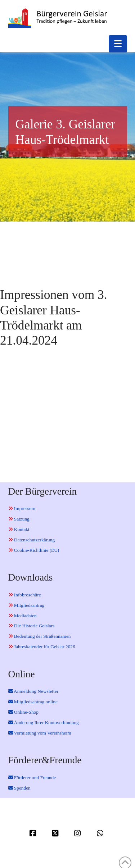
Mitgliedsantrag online (33, 702)
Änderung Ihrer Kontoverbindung (44, 722)
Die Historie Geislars (31, 626)
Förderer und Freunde (32, 778)
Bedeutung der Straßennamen (40, 636)
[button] (118, 44)
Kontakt (19, 529)
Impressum (22, 508)
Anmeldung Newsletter (33, 691)
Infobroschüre (25, 595)
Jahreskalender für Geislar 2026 (42, 647)
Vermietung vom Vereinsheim (40, 733)
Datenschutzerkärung (32, 540)
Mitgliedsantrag (26, 605)
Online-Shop (23, 712)
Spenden (19, 788)
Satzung (19, 519)
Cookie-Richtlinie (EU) (34, 550)
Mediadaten (22, 616)
